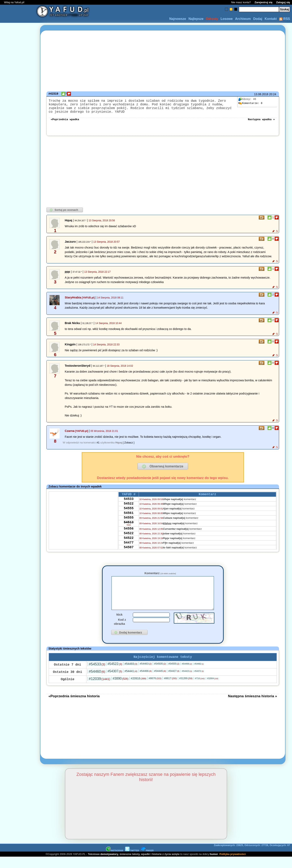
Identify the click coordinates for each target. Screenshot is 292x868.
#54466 (146, 682)
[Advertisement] (18, 434)
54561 (129, 521)
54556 (129, 539)
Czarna (70, 435)
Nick (119, 625)
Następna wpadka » (261, 123)
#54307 (115, 682)
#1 (98, 447)
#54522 (115, 675)
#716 (200, 689)
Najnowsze (178, 19)
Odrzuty (212, 19)
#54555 (174, 675)
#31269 (186, 689)
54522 (129, 510)
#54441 (131, 682)
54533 (129, 504)
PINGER (147, 862)
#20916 (138, 689)
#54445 (160, 682)
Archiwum (243, 19)
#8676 (155, 689)
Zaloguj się (283, 2)
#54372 (199, 682)
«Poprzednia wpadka (65, 123)
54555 (129, 515)
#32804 (213, 689)
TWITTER (132, 862)
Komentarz (160, 577)
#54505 (160, 675)
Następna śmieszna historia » (252, 707)
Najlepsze (196, 19)
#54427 (174, 682)
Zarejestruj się (263, 2)
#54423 (187, 682)
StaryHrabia (73, 302)
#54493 (131, 675)
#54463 (146, 675)
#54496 (187, 675)
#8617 (170, 689)
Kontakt (271, 19)
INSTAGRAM (115, 862)
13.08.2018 (261, 94)
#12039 (99, 690)
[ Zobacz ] (129, 447)
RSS (285, 19)
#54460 (97, 682)
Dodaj (258, 19)
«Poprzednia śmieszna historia (74, 707)
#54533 (97, 675)
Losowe (227, 19)
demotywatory (109, 865)
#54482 (199, 675)
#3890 (120, 689)
